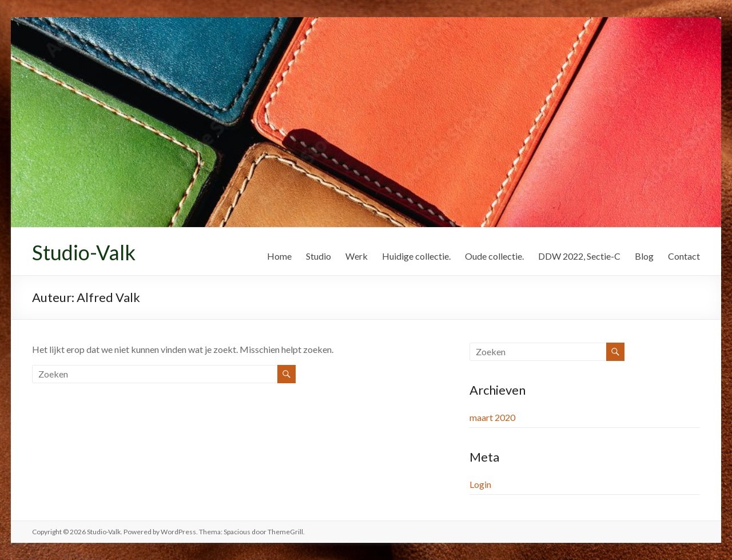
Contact (684, 256)
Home (279, 256)
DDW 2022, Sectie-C (579, 256)
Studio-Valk (84, 252)
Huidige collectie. (416, 256)
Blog (644, 256)
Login (480, 484)
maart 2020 (492, 417)
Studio (319, 256)
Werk (357, 256)
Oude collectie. (494, 256)
